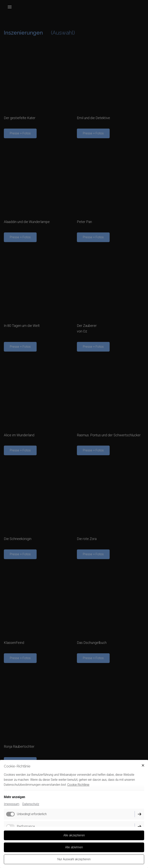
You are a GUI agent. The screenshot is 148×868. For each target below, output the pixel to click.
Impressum (12, 804)
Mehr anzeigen (14, 797)
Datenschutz (31, 804)
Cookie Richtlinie (78, 785)
